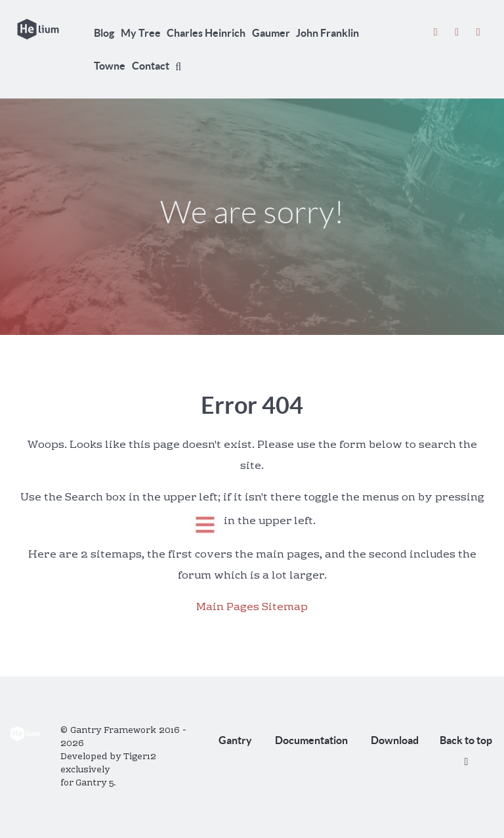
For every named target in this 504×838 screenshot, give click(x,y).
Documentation (311, 740)
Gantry (235, 740)
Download (395, 740)
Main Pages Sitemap (252, 607)
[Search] (180, 66)
